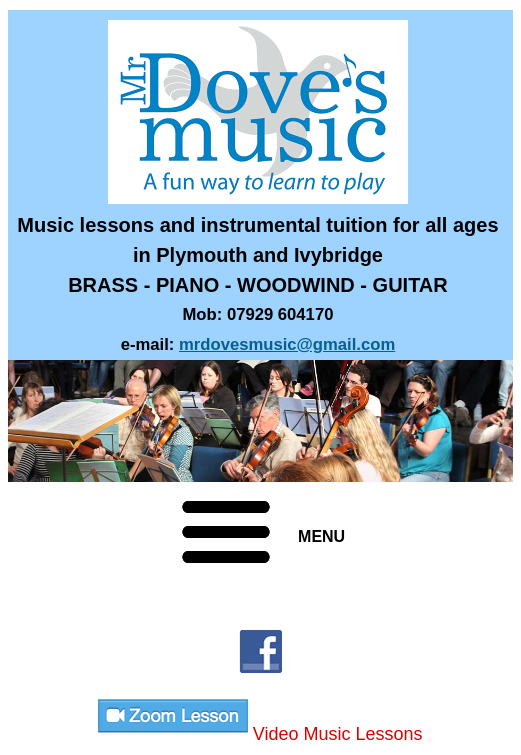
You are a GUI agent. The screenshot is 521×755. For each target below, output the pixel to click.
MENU (321, 536)
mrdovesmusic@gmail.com (287, 344)
